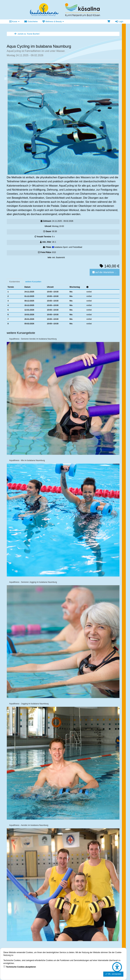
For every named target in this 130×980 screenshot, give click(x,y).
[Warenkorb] (109, 22)
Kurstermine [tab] (15, 282)
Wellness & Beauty (53, 22)
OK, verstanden (113, 974)
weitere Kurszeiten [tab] (33, 282)
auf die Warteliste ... (105, 272)
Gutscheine (31, 22)
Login (119, 22)
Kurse (14, 22)
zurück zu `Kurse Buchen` (27, 34)
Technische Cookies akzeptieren (21, 967)
